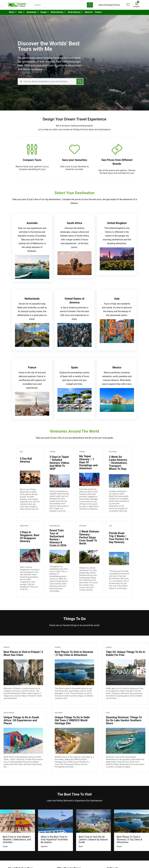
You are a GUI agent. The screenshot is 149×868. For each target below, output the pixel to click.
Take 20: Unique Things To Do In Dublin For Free (125, 653)
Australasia (31, 12)
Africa (12, 12)
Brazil (81, 846)
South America (74, 12)
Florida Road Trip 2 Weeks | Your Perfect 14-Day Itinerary (119, 538)
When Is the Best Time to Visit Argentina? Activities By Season (54, 840)
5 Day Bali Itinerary (26, 460)
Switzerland (55, 526)
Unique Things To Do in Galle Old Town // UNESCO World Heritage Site (72, 720)
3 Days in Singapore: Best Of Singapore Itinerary (30, 537)
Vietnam (83, 526)
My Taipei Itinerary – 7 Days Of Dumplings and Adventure (88, 462)
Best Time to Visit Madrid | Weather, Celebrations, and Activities (17, 840)
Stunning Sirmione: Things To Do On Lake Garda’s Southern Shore (124, 720)
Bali (21, 452)
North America (57, 12)
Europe (44, 12)
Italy (108, 713)
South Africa (9, 713)
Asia (20, 12)
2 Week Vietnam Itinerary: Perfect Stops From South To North (89, 537)
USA (110, 526)
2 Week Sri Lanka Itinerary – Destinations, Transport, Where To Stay (118, 463)
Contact (98, 12)
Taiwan (52, 452)
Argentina (44, 846)
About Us (89, 12)
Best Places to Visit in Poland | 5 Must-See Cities (23, 653)
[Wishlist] (128, 5)
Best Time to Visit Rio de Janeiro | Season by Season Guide (93, 840)
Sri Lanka (113, 452)
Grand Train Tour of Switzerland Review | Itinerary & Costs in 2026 (58, 538)
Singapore (24, 526)
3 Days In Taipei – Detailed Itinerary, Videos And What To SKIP (59, 463)
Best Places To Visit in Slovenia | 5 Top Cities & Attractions (74, 653)
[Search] (90, 5)
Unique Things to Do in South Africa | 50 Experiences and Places (21, 720)
